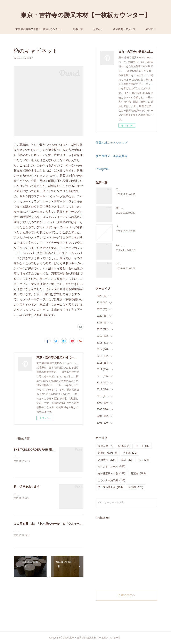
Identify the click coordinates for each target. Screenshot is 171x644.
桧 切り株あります (27, 487)
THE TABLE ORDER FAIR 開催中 (36, 450)
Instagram (102, 169)
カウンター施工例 (112, 480)
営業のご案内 (108, 453)
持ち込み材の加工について (131, 264)
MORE (133, 29)
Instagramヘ (127, 595)
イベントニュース (112, 467)
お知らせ (114, 29)
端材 (126, 460)
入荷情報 (107, 460)
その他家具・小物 (112, 473)
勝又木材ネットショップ (112, 143)
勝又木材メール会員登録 (112, 156)
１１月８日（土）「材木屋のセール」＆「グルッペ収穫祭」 (52, 524)
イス (143, 460)
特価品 (124, 446)
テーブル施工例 (110, 487)
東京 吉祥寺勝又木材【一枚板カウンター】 (55, 29)
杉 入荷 (121, 245)
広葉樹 (136, 487)
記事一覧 (94, 29)
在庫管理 (105, 446)
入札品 (130, 453)
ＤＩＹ (143, 446)
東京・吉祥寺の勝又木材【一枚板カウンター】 (86, 15)
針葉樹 (138, 473)
